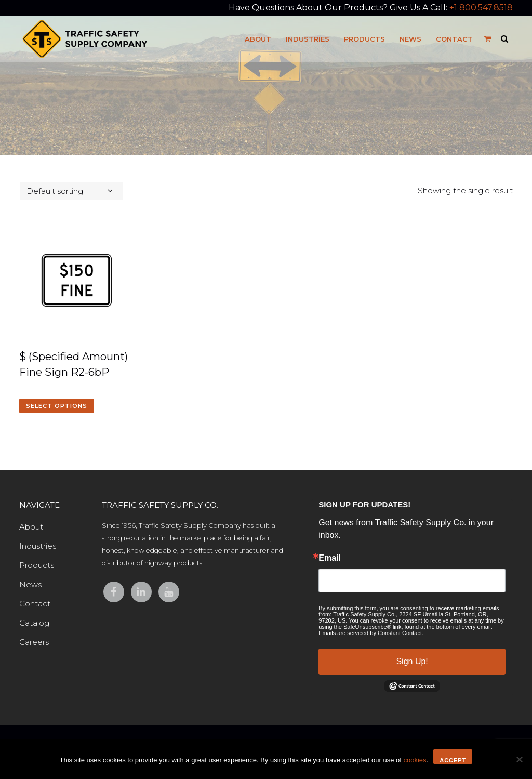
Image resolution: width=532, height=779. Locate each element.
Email (330, 558)
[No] (519, 759)
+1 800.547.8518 (481, 8)
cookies (415, 760)
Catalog (34, 623)
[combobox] (71, 191)
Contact (35, 604)
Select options (57, 406)
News (30, 584)
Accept (453, 760)
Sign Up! (412, 661)
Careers (34, 642)
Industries (38, 546)
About (31, 527)
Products (37, 565)
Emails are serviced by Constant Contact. (371, 633)
